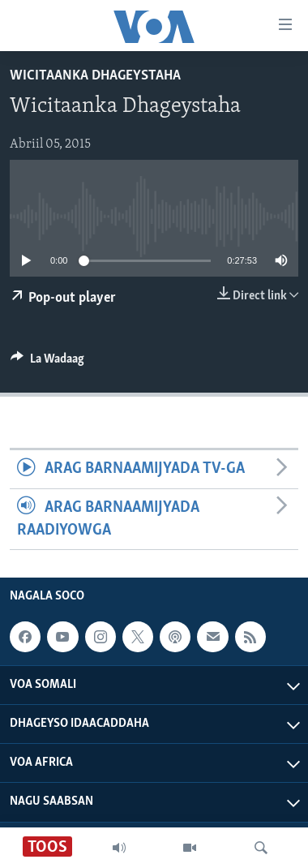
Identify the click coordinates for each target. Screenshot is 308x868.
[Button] (47, 363)
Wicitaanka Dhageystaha (95, 76)
